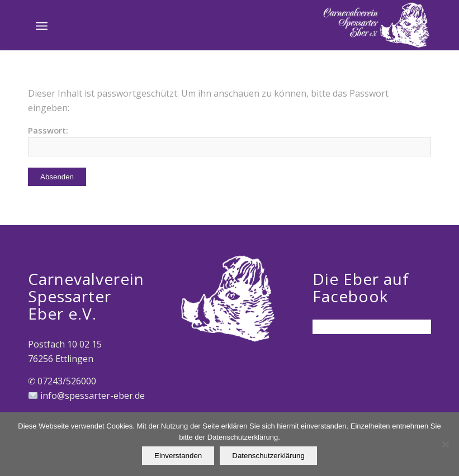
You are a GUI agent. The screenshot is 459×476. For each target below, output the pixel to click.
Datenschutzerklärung (268, 456)
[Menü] (42, 25)
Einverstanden (178, 456)
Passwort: (229, 141)
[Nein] (445, 444)
